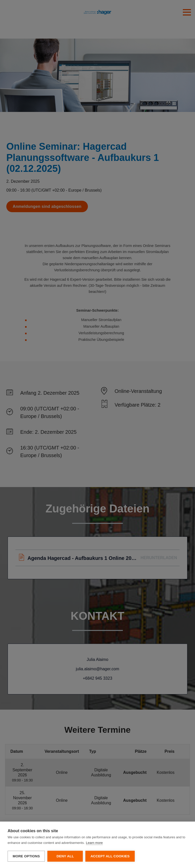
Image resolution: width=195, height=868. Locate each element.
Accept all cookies (110, 856)
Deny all (65, 856)
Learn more (94, 843)
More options (26, 856)
